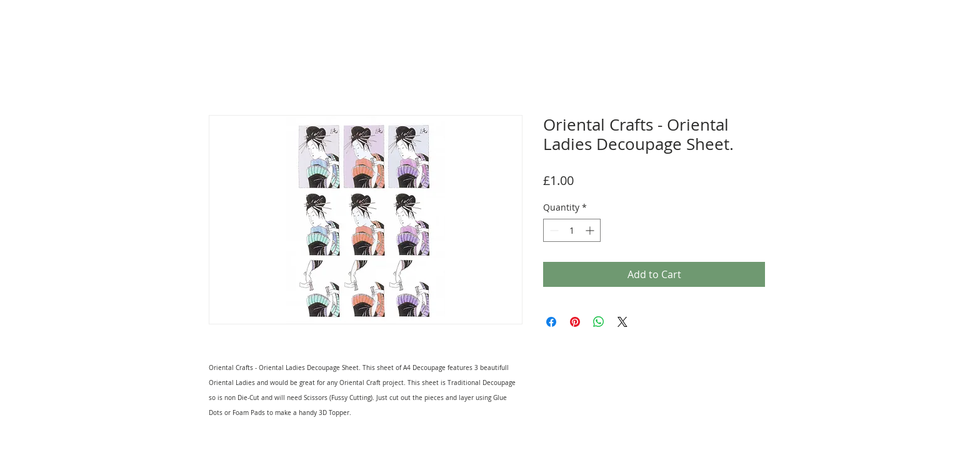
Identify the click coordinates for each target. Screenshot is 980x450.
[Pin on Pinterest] (575, 322)
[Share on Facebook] (551, 322)
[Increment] (591, 230)
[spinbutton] (572, 230)
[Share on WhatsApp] (599, 322)
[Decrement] (553, 230)
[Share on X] (622, 322)
